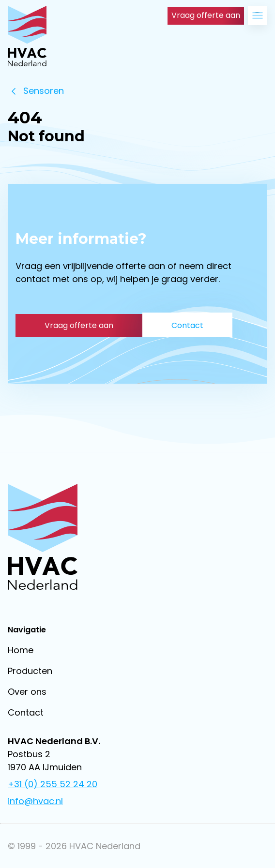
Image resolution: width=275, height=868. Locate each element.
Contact (26, 712)
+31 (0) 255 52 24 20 (53, 784)
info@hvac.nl (35, 801)
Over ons (27, 692)
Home (21, 650)
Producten (30, 671)
